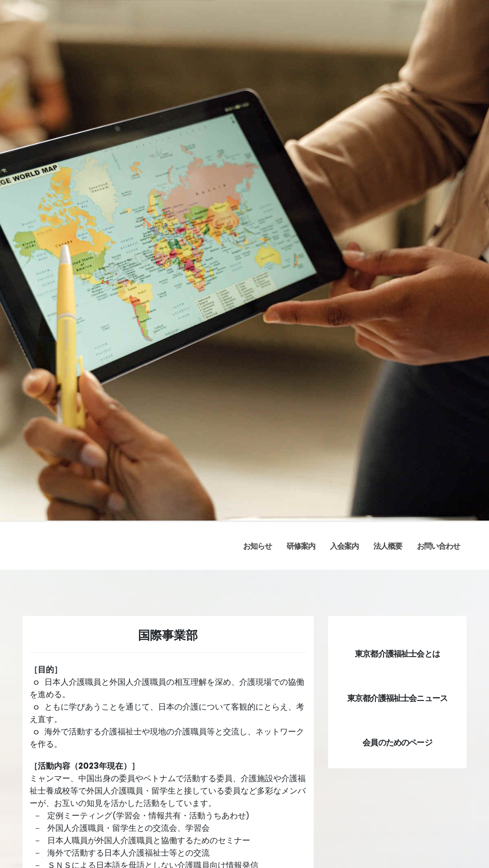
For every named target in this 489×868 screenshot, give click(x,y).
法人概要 (388, 546)
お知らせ (257, 546)
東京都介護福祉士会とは (397, 654)
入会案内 (344, 546)
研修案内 (301, 546)
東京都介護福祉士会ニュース (397, 698)
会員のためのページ (397, 743)
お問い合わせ (438, 546)
